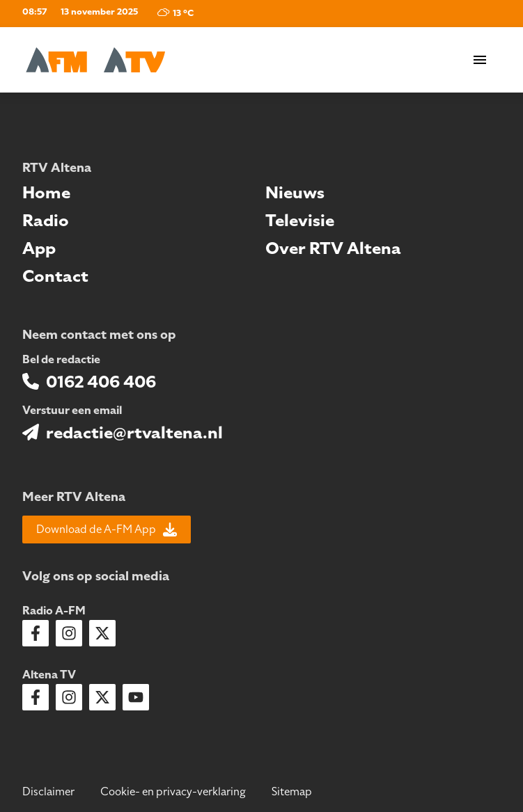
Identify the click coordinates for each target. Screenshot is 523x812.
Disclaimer (48, 792)
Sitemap (292, 792)
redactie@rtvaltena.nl (134, 433)
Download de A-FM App (107, 530)
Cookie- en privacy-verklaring (173, 792)
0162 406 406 (101, 382)
